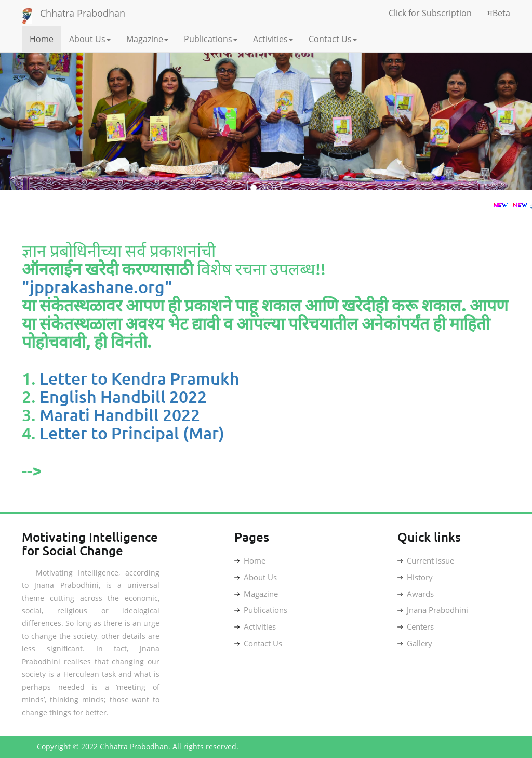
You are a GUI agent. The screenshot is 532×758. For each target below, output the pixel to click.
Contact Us (333, 39)
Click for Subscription (430, 13)
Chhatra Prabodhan (83, 13)
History (415, 577)
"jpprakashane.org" (97, 287)
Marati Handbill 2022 (120, 415)
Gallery (415, 643)
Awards (416, 594)
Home (42, 39)
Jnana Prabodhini (433, 610)
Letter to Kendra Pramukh (139, 378)
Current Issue (426, 560)
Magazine (147, 39)
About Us (90, 39)
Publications (211, 39)
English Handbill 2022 (123, 396)
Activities (273, 39)
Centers (416, 626)
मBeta (499, 13)
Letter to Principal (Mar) (132, 433)
